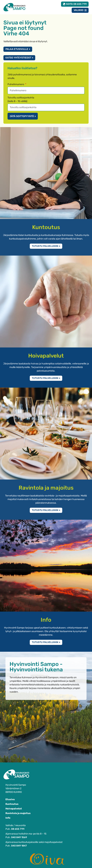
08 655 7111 (18, 829)
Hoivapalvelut (14, 809)
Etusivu (10, 799)
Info (8, 818)
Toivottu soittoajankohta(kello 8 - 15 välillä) (21, 99)
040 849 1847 (19, 846)
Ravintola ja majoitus (18, 813)
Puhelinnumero (16, 84)
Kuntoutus (12, 804)
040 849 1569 (19, 837)
